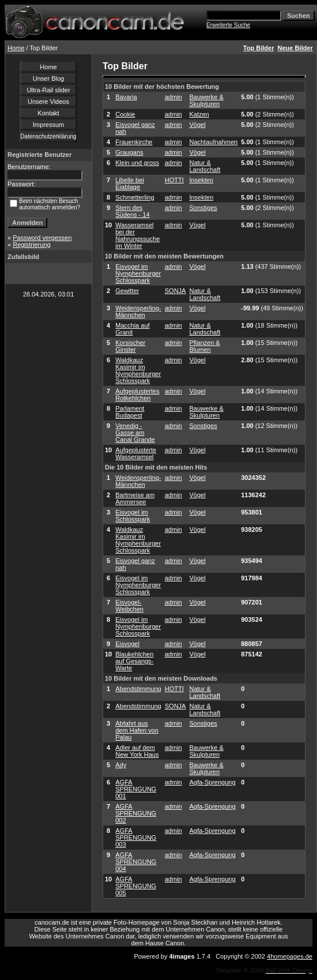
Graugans (129, 152)
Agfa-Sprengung (212, 782)
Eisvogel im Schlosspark (133, 516)
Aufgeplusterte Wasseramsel (136, 453)
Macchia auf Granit (132, 329)
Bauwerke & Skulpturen (206, 100)
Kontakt (48, 113)
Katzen (199, 114)
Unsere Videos (48, 102)
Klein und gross (137, 163)
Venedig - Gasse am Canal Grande (135, 433)
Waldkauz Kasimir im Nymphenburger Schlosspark (138, 370)
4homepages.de (290, 956)
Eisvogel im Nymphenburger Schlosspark (138, 273)
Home (16, 48)
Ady (121, 765)
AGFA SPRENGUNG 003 (136, 838)
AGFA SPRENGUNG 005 (136, 886)
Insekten (201, 180)
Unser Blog (48, 78)
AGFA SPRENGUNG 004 (136, 862)
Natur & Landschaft (205, 166)
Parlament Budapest (130, 412)
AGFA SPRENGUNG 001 (136, 789)
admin (173, 97)
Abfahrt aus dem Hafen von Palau (137, 730)
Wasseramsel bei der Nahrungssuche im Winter (137, 235)
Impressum (48, 125)
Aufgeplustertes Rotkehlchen (137, 395)
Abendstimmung (138, 689)
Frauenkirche (134, 142)
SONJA (176, 291)
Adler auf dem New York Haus (137, 751)
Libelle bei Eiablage (130, 183)
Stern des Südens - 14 (132, 211)
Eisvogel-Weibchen (129, 606)
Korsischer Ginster (130, 346)
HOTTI (174, 180)
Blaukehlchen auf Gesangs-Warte (134, 661)
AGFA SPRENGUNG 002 (136, 813)
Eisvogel (127, 644)
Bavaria (126, 97)
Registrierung (31, 245)
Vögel (197, 125)
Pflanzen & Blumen (204, 346)
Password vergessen (42, 238)
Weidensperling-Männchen (138, 311)
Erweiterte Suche (228, 25)
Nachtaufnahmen (213, 142)
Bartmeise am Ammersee (135, 498)
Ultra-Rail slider (48, 90)
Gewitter (127, 291)
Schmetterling (135, 197)
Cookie (125, 114)
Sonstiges (203, 208)
